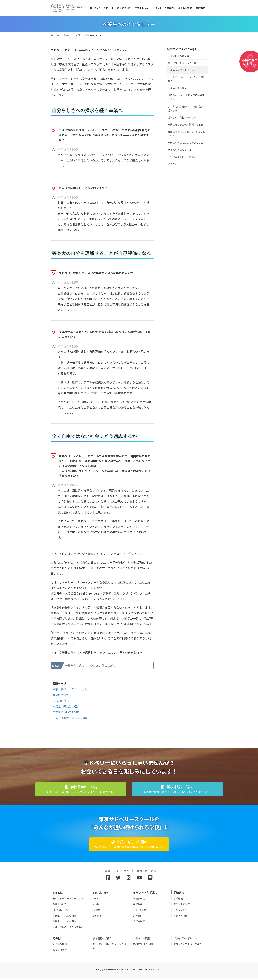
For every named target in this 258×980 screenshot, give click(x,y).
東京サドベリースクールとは (70, 692)
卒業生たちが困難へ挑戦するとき (186, 125)
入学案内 (138, 918)
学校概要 (178, 901)
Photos (97, 901)
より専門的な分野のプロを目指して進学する (187, 108)
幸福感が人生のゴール (180, 150)
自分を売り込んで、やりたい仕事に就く (90, 668)
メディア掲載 (180, 918)
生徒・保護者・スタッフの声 (70, 720)
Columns (98, 918)
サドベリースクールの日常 (182, 63)
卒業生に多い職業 (177, 88)
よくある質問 (60, 946)
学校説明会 (139, 901)
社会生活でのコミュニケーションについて (187, 134)
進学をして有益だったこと (182, 117)
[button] (81, 792)
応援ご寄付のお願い (144, 946)
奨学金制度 (139, 924)
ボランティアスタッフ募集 (188, 946)
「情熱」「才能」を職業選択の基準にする (186, 97)
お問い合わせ (60, 952)
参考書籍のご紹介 (102, 941)
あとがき (173, 164)
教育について (61, 697)
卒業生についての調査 (66, 714)
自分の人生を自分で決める (182, 157)
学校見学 (138, 906)
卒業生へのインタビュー (181, 70)
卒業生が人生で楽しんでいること (186, 143)
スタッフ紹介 (181, 912)
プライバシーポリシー (185, 941)
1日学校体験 (140, 912)
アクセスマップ (182, 906)
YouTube (98, 906)
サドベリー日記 (141, 941)
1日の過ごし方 (62, 703)
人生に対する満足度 (179, 56)
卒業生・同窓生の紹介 (66, 709)
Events (96, 912)
